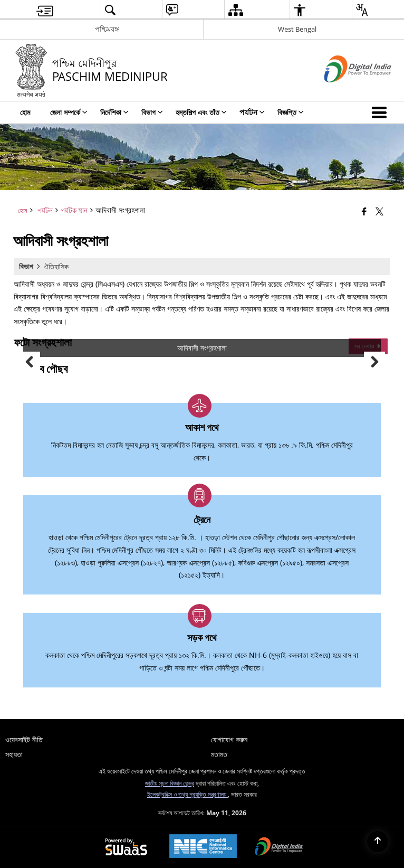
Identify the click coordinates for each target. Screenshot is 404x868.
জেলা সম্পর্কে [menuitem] (69, 112)
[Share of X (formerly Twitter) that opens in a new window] (379, 211)
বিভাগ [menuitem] (152, 112)
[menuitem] (45, 10)
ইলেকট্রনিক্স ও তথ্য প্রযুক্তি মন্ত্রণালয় (187, 794)
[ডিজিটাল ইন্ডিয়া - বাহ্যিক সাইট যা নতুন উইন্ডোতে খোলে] (345, 91)
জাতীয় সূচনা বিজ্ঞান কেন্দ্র (170, 783)
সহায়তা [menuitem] (14, 754)
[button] (381, 112)
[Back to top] (378, 842)
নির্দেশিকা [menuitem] (114, 112)
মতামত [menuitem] (219, 754)
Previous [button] (30, 362)
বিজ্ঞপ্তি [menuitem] (291, 112)
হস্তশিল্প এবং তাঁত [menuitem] (201, 112)
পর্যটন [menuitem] (252, 112)
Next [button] (374, 362)
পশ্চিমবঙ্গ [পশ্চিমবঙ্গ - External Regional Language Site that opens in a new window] (107, 29)
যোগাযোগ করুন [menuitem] (229, 739)
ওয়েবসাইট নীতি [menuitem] (24, 739)
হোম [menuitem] (25, 112)
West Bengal (297, 29)
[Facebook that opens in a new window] (364, 211)
